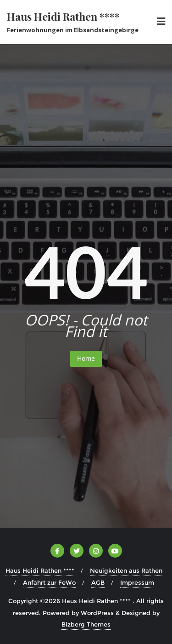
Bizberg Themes (86, 624)
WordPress (97, 613)
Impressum (137, 582)
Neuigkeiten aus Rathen (126, 570)
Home (86, 358)
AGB (98, 582)
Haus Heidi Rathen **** (40, 570)
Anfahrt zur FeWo (49, 582)
